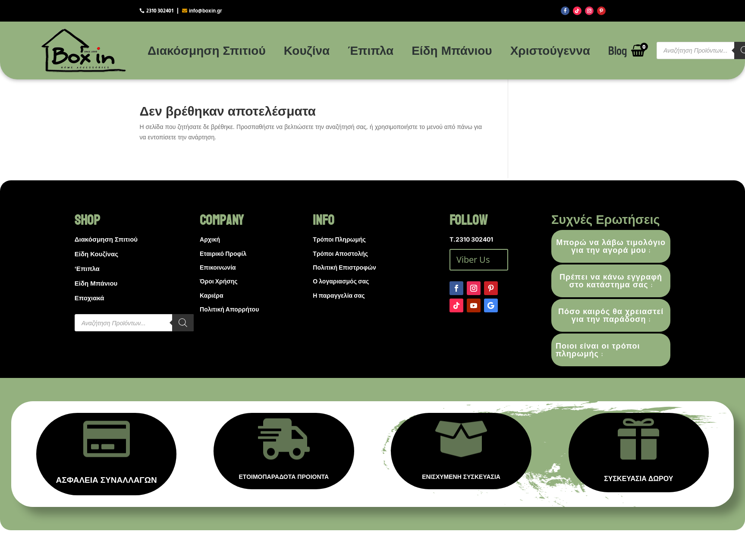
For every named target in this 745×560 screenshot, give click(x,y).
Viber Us (473, 260)
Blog (618, 50)
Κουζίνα (307, 50)
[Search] (183, 323)
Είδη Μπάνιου (452, 50)
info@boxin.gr (206, 11)
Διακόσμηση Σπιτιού (207, 50)
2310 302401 (160, 11)
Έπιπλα (371, 50)
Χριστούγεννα (550, 50)
